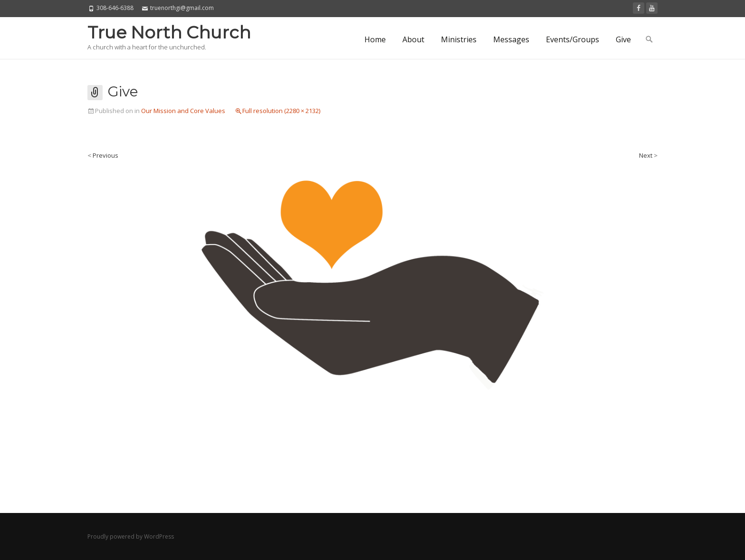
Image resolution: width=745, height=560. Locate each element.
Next (648, 155)
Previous (103, 155)
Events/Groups (573, 39)
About (413, 39)
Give (623, 39)
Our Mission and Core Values (183, 111)
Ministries (459, 39)
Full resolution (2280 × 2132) (281, 111)
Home (375, 39)
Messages (511, 39)
